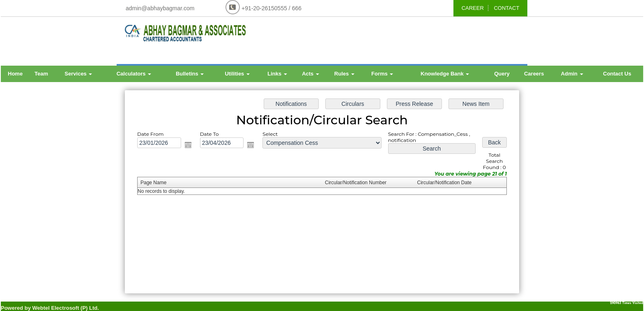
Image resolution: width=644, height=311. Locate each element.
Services (78, 74)
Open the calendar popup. (190, 146)
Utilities (237, 74)
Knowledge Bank (445, 74)
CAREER (473, 8)
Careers (534, 74)
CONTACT (506, 8)
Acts (310, 74)
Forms (382, 74)
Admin (572, 74)
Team (41, 74)
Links (277, 74)
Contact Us (617, 74)
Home (15, 74)
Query (502, 74)
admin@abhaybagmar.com (160, 8)
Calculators (134, 74)
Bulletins (190, 74)
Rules (344, 74)
